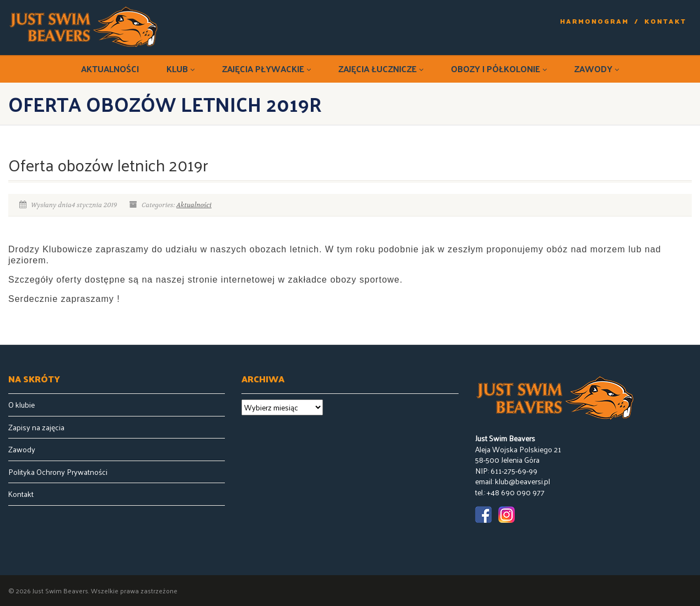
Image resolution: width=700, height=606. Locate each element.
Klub (181, 69)
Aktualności (110, 69)
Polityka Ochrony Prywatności (58, 472)
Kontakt (665, 21)
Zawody (597, 69)
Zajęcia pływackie (266, 69)
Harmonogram (594, 21)
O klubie (21, 405)
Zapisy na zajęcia (36, 428)
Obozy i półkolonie (499, 69)
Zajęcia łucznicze (381, 69)
